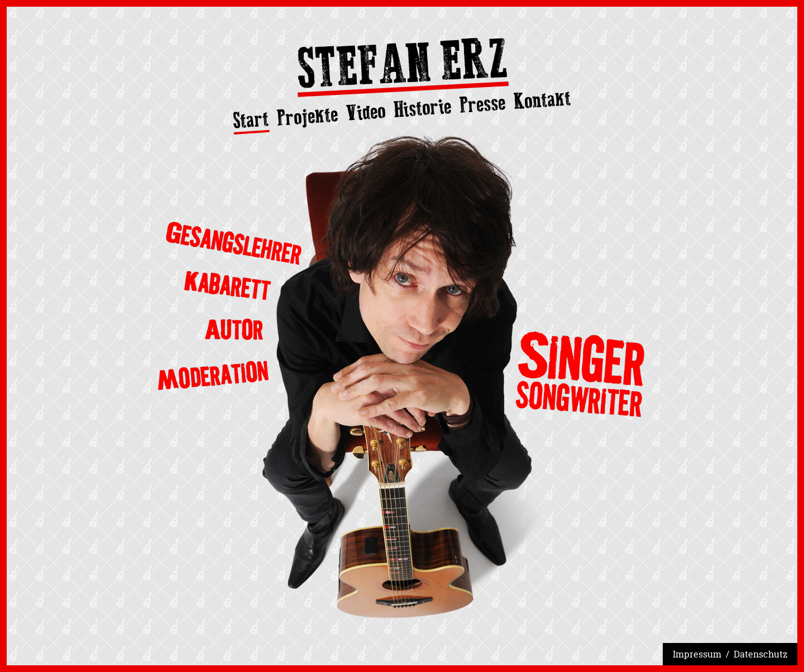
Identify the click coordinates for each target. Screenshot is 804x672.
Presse (483, 104)
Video (365, 112)
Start (251, 121)
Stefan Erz (402, 67)
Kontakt (542, 100)
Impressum (697, 654)
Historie (422, 108)
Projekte (308, 116)
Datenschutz (760, 654)
